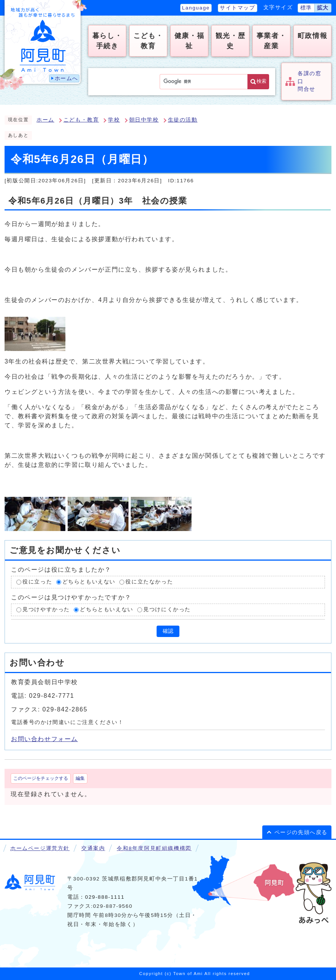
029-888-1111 (105, 897)
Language (196, 8)
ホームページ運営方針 (40, 848)
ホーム (45, 120)
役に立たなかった (149, 582)
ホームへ (67, 78)
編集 (80, 778)
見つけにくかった (167, 609)
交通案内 (93, 848)
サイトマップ (238, 8)
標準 (306, 8)
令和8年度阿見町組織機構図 (154, 848)
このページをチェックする (41, 778)
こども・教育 (81, 120)
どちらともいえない (89, 582)
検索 (262, 81)
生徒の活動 (183, 120)
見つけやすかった (46, 609)
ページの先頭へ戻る (301, 832)
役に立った (37, 582)
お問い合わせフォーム (44, 739)
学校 (114, 120)
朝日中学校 (144, 120)
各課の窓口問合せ (309, 81)
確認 (168, 631)
